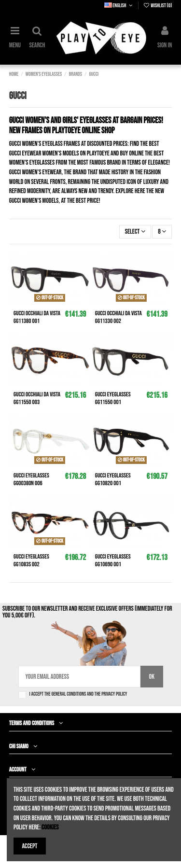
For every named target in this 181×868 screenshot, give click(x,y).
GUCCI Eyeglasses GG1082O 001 (113, 479)
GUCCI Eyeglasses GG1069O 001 (113, 560)
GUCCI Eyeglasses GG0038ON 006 (31, 479)
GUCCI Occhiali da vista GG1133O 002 (118, 317)
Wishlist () (157, 6)
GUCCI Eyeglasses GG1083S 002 (31, 560)
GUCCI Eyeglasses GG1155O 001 (113, 398)
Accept (30, 846)
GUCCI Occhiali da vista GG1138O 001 (37, 317)
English (119, 6)
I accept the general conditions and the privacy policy (78, 694)
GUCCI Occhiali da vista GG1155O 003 (37, 398)
